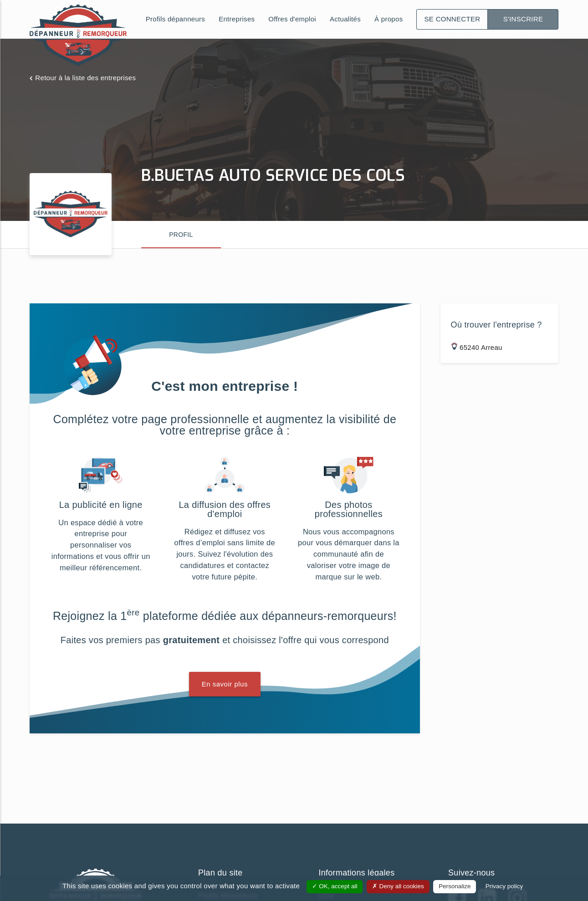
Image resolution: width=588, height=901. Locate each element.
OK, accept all (335, 886)
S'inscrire (523, 19)
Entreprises (237, 19)
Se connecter (453, 19)
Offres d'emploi (292, 19)
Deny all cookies (398, 886)
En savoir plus (225, 684)
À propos (389, 19)
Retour (85, 78)
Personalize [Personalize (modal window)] (455, 886)
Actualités (345, 19)
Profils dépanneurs (175, 19)
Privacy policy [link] (504, 886)
